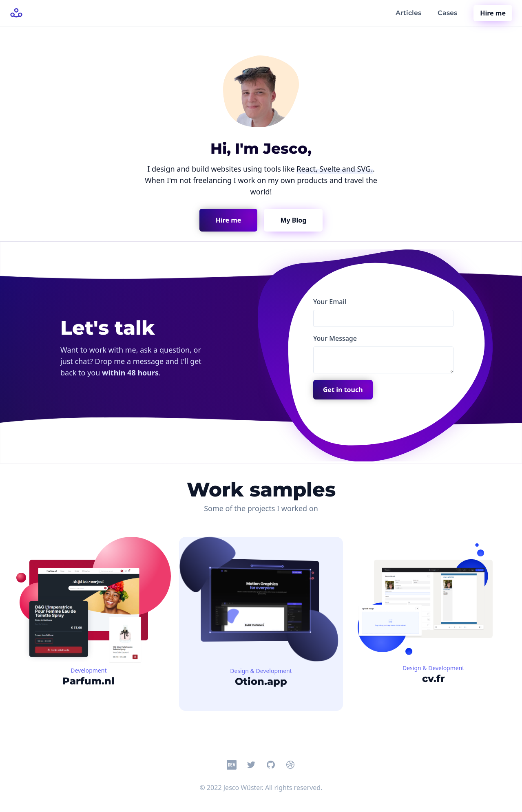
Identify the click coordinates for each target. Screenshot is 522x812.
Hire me (493, 13)
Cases (447, 13)
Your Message (335, 338)
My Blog (293, 220)
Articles (408, 13)
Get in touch (343, 390)
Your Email (330, 302)
